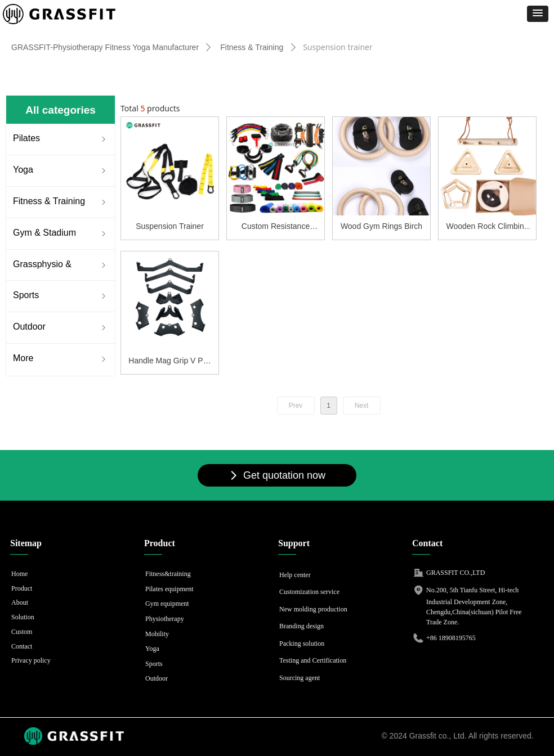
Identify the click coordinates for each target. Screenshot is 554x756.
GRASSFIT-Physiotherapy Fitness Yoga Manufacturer (105, 47)
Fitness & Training (252, 47)
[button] (538, 14)
